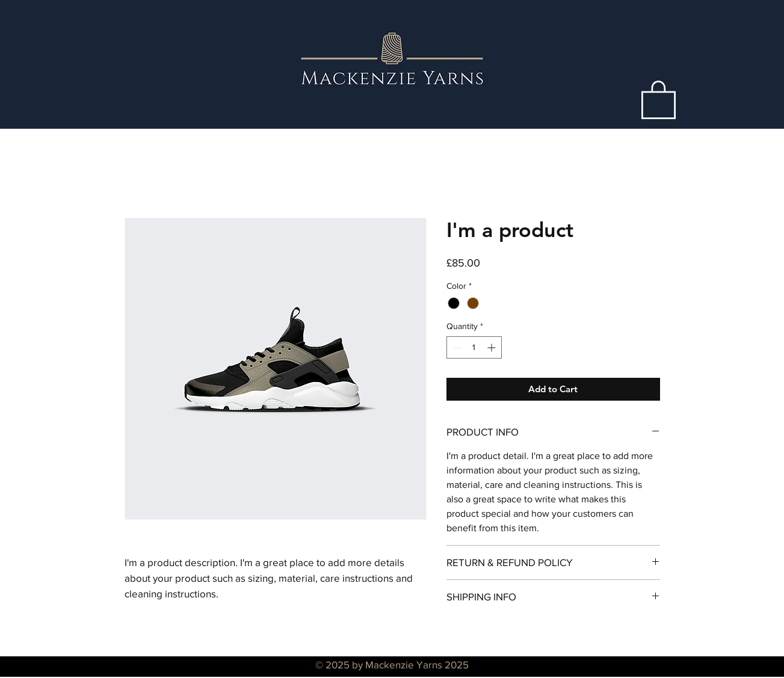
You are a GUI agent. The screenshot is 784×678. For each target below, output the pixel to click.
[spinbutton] (474, 347)
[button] (659, 99)
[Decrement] (456, 347)
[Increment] (492, 347)
